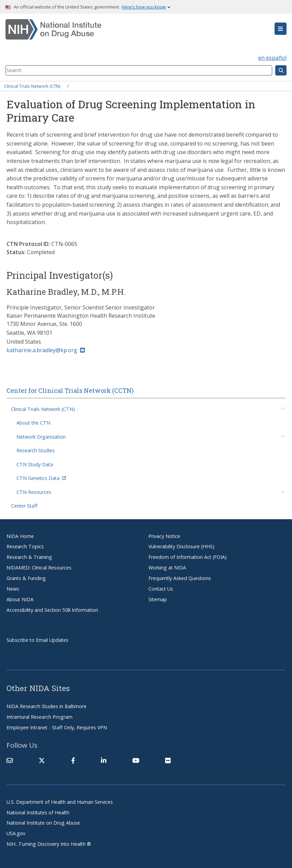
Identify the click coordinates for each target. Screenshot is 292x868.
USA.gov (16, 833)
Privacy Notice (164, 536)
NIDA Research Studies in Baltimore (47, 706)
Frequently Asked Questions (180, 578)
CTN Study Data (35, 464)
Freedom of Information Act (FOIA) (188, 557)
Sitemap (158, 599)
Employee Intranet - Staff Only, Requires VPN (57, 727)
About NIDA (20, 599)
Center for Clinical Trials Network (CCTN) (70, 390)
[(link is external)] (42, 760)
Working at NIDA (167, 568)
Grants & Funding (26, 578)
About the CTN (33, 423)
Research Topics (25, 546)
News (13, 589)
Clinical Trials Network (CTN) (32, 86)
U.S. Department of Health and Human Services (60, 802)
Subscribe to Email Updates (37, 640)
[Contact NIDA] (10, 760)
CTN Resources (34, 492)
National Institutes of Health (38, 812)
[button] (281, 29)
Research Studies (36, 450)
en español (272, 58)
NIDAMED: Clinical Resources (39, 568)
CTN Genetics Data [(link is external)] (41, 478)
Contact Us (161, 589)
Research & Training (29, 557)
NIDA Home (20, 536)
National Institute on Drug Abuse (43, 823)
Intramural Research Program (39, 717)
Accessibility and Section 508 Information (52, 610)
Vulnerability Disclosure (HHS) (181, 546)
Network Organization (41, 437)
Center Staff (24, 506)
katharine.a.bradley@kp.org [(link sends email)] (46, 350)
